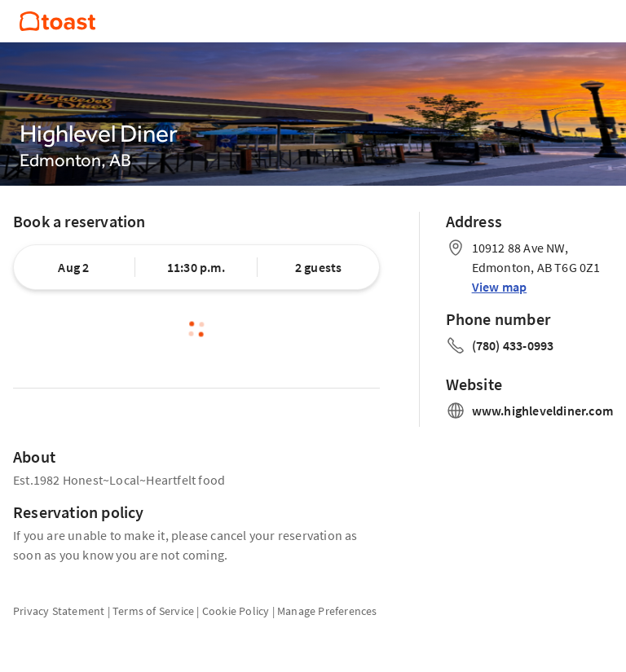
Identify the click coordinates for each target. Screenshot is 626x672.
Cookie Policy (236, 611)
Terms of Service (153, 611)
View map (500, 287)
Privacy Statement (59, 611)
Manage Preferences (327, 611)
